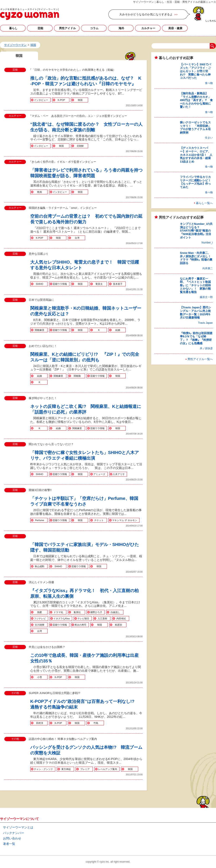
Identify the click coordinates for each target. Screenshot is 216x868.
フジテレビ (40, 618)
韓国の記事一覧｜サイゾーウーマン (29, 14)
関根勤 (77, 376)
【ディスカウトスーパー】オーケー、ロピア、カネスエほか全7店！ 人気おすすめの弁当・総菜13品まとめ (196, 155)
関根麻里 (40, 330)
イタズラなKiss (62, 618)
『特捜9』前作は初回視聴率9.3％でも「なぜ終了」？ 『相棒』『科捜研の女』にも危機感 (196, 338)
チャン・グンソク (43, 769)
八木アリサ (119, 474)
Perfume (40, 520)
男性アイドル (67, 28)
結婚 (118, 330)
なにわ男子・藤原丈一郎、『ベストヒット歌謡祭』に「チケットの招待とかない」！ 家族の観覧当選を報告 (195, 285)
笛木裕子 (118, 284)
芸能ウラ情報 (60, 284)
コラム (94, 28)
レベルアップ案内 (108, 769)
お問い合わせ (12, 838)
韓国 (80, 100)
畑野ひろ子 (96, 612)
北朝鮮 (80, 146)
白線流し (115, 612)
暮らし (13, 28)
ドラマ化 (58, 612)
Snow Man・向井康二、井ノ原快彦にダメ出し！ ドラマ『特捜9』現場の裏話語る (197, 258)
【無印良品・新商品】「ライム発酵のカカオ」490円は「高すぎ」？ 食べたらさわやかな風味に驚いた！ (196, 100)
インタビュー (41, 100)
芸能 (40, 28)
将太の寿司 (80, 625)
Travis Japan (205, 323)
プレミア (85, 769)
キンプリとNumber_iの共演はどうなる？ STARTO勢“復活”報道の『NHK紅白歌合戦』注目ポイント (196, 231)
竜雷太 (99, 284)
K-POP (61, 100)
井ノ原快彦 (206, 348)
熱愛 (40, 612)
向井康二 (208, 268)
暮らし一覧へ (204, 203)
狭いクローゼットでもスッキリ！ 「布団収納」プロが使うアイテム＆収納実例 (195, 127)
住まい (209, 138)
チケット (99, 520)
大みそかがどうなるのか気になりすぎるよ (146, 14)
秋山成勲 (40, 566)
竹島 (96, 723)
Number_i (207, 243)
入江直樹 (102, 618)
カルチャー (148, 28)
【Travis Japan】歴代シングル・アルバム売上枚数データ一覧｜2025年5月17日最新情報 (195, 312)
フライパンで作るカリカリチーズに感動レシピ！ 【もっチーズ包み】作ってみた (197, 182)
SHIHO (40, 284)
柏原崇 (118, 625)
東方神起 (66, 769)
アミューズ (99, 474)
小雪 (40, 677)
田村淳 (40, 723)
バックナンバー (14, 833)
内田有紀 (121, 618)
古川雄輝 (40, 625)
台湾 (77, 238)
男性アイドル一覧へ (200, 359)
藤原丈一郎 (206, 297)
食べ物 (209, 83)
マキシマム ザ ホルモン (125, 520)
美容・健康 (175, 28)
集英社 (77, 612)
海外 (121, 28)
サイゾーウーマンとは (18, 827)
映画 (40, 192)
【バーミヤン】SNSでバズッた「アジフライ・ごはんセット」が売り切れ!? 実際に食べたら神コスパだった (195, 71)
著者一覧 (9, 844)
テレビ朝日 (83, 618)
